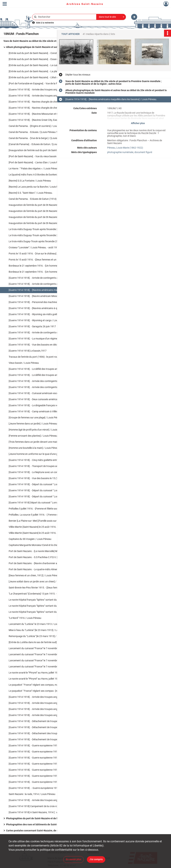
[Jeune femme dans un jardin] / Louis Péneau (33, 424)
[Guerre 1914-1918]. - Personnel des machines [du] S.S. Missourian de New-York (43, 302)
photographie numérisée (120, 152)
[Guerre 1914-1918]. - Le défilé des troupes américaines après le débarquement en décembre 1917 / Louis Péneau (43, 369)
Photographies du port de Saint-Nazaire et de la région (36, 818)
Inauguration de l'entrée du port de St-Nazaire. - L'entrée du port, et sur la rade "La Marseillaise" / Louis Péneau (43, 211)
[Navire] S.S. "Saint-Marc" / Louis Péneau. (31, 193)
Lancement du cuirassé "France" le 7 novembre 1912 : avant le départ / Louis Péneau (43, 648)
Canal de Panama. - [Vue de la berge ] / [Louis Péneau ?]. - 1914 (42, 138)
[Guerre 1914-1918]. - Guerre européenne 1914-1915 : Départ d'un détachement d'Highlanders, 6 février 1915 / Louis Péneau (43, 758)
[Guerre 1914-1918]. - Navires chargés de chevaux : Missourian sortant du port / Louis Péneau (43, 102)
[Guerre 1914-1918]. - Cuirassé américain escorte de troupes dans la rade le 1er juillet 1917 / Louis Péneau (43, 393)
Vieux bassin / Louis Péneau (24, 363)
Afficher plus (138, 123)
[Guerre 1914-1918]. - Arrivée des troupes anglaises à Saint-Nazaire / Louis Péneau (43, 703)
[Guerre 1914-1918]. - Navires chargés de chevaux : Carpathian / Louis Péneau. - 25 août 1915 (43, 108)
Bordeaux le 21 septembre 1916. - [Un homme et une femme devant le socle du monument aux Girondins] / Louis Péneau (43, 272)
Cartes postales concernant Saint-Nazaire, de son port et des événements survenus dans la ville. (41, 831)
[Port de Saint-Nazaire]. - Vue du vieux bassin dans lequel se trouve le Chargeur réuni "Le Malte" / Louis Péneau (43, 156)
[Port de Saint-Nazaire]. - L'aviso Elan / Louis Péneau (37, 162)
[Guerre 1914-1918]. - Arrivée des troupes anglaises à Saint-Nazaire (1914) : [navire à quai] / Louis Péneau (43, 90)
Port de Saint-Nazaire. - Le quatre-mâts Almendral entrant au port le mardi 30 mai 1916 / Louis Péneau (43, 569)
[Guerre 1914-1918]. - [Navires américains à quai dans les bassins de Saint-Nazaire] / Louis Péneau (43, 308)
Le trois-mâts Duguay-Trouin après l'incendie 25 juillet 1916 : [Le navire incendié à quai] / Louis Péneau (43, 235)
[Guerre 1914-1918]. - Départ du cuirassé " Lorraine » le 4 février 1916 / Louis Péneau (43, 484)
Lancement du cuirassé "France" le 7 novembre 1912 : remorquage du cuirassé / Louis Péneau (43, 667)
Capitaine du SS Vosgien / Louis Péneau (30, 539)
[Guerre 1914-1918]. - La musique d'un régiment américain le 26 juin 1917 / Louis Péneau (43, 339)
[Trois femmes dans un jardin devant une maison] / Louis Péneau (43, 442)
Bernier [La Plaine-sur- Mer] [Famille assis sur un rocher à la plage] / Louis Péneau (43, 521)
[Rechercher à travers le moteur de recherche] (66, 17)
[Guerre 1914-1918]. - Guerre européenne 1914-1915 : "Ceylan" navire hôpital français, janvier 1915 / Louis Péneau (43, 752)
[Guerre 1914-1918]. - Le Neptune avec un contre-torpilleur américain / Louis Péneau (43, 472)
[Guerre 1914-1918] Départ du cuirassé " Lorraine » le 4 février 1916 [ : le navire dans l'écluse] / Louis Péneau (43, 503)
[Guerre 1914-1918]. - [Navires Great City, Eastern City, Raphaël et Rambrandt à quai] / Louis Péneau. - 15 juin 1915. (43, 120)
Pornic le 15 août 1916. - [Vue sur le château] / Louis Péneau (41, 254)
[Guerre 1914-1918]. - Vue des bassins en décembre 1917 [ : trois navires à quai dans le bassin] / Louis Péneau (43, 345)
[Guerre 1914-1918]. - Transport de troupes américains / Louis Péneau (43, 466)
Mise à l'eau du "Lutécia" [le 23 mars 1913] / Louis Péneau (39, 630)
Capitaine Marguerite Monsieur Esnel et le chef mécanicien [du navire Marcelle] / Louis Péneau (43, 545)
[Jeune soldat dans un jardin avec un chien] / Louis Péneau (40, 582)
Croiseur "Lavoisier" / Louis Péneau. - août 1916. (34, 247)
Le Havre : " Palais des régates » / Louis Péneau (34, 168)
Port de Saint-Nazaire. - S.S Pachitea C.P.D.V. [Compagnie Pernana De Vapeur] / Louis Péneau (43, 557)
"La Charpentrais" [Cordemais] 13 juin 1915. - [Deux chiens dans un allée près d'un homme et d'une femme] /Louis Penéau (43, 594)
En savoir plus (74, 859)
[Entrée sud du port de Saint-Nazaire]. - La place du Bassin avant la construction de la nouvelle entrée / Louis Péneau (43, 71)
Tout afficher (70, 34)
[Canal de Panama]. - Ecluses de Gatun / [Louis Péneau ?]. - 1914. (43, 144)
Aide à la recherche (45, 23)
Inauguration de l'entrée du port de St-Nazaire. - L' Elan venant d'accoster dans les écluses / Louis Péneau (43, 217)
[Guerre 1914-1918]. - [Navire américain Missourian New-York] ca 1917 (43, 296)
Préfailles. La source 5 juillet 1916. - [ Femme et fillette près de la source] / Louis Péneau (43, 515)
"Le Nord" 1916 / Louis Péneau (25, 618)
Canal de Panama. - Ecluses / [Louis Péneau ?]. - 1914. (38, 132)
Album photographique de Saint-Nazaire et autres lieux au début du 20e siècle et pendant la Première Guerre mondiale (41, 47)
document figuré (143, 152)
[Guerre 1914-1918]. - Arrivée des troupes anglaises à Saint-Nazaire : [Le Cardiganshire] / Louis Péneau (43, 697)
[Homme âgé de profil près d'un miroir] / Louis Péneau (37, 430)
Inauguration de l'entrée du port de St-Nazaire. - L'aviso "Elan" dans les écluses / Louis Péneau (43, 205)
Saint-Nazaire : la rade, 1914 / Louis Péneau (32, 794)
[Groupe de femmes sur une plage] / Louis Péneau (35, 418)
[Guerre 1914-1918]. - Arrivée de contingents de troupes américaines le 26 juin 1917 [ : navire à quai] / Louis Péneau (43, 332)
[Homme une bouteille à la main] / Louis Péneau (34, 448)
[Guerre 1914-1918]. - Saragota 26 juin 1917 (32, 326)
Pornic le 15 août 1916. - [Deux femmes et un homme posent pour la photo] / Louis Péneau (43, 260)
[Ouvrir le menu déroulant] (5, 4)
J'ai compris (96, 859)
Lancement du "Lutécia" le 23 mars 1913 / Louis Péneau (39, 624)
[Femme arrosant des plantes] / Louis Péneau (33, 436)
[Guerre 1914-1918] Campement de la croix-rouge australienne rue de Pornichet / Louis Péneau (43, 806)
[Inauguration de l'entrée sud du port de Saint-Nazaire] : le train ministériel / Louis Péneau (43, 150)
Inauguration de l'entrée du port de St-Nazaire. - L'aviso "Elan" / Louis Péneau (43, 223)
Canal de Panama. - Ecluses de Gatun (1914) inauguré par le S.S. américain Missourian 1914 (43, 199)
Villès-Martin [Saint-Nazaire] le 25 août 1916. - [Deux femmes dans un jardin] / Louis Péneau (43, 533)
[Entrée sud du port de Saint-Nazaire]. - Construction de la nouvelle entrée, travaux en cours (43, 53)
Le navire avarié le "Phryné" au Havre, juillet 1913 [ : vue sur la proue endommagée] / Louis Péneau (43, 679)
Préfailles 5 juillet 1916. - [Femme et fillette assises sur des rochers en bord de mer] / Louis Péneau (43, 509)
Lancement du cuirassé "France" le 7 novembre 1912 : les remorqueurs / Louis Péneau (43, 660)
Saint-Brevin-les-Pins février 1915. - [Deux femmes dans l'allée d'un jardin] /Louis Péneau (43, 588)
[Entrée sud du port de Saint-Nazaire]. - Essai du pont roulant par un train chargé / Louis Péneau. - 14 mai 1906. (43, 59)
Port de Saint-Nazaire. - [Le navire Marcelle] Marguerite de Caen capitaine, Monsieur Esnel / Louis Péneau (43, 551)
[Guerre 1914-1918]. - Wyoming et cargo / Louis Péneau (38, 320)
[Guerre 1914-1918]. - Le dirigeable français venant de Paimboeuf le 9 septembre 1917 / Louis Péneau (43, 405)
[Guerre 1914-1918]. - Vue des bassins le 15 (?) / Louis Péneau (42, 478)
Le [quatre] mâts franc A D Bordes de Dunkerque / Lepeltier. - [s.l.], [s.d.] (43, 175)
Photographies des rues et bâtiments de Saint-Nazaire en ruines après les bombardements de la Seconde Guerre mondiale (41, 824)
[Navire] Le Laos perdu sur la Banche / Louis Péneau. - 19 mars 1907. (43, 187)
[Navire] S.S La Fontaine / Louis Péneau (30, 181)
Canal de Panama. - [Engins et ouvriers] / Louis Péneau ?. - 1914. (43, 126)
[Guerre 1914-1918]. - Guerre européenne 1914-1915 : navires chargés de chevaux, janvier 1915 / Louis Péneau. (43, 745)
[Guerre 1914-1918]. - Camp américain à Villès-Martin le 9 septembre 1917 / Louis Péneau (43, 411)
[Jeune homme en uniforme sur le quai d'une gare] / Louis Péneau (43, 454)
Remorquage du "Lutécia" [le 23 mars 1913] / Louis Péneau (40, 636)
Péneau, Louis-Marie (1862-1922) (125, 148)
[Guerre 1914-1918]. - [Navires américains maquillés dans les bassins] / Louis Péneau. (43, 290)
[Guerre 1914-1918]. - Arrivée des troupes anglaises (36, 800)
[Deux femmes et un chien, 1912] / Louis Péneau (34, 575)
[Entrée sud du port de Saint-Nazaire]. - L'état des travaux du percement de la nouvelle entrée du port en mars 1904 (43, 77)
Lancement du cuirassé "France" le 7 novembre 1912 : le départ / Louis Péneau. (43, 654)
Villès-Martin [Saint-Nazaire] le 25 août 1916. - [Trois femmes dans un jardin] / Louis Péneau (43, 527)
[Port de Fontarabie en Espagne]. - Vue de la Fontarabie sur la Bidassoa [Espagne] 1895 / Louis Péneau (43, 83)
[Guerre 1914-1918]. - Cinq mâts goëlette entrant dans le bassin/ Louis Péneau (43, 460)
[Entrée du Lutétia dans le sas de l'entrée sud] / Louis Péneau (41, 642)
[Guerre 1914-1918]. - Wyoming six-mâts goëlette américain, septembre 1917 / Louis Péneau (43, 314)
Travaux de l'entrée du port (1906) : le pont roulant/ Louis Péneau (43, 357)
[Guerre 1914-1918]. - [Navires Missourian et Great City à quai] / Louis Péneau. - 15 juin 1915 (43, 114)
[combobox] (111, 17)
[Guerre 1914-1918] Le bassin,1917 (28, 351)
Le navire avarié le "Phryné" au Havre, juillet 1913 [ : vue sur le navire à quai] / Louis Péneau (43, 673)
